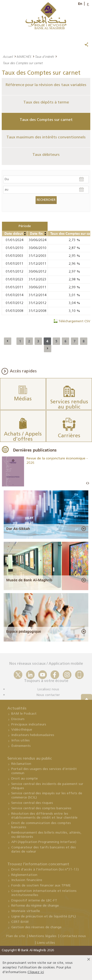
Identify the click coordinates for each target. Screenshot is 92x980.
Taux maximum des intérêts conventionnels (46, 137)
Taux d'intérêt (44, 57)
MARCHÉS (24, 57)
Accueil (8, 57)
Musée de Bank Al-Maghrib (29, 580)
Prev (87, 483)
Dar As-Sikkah (18, 529)
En (80, 4)
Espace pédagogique (24, 631)
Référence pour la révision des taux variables (46, 85)
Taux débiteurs (46, 155)
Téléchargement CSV (74, 321)
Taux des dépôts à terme (46, 102)
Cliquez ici (36, 972)
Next (88, 483)
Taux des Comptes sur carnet (46, 120)
